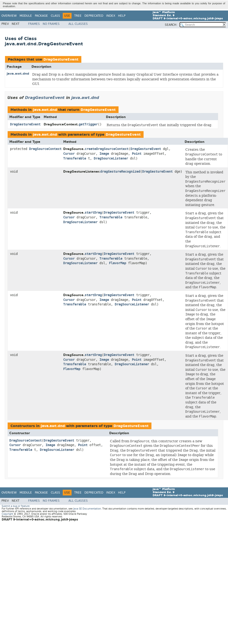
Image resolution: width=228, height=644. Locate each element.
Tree (78, 16)
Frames (34, 24)
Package (41, 16)
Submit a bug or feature (16, 506)
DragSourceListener (111, 158)
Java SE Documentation (87, 509)
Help (122, 16)
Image (104, 154)
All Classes (78, 24)
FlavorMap (118, 263)
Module (26, 16)
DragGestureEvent (61, 59)
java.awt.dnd (18, 74)
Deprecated (94, 16)
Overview (9, 16)
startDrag (93, 213)
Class (55, 16)
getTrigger (88, 124)
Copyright (7, 514)
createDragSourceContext (107, 149)
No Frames (51, 24)
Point (137, 154)
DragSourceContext (45, 149)
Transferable (75, 158)
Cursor (69, 154)
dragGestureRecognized (120, 172)
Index (111, 16)
